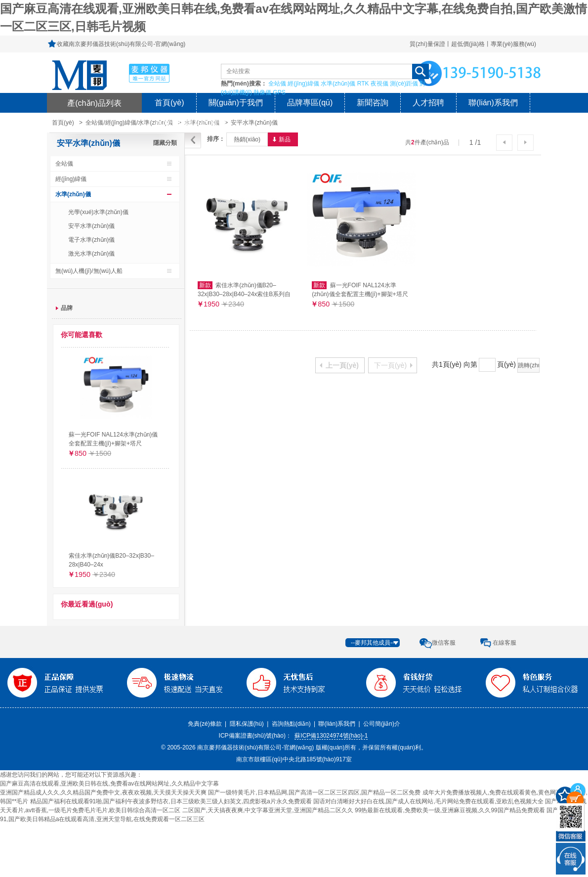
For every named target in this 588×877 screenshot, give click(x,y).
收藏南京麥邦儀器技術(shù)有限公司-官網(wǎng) (121, 44)
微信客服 (444, 643)
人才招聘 (428, 103)
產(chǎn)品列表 (94, 103)
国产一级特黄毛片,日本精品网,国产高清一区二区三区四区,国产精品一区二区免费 (314, 792)
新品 (285, 139)
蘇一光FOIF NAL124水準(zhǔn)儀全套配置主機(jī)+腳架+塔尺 (113, 439)
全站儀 (277, 84)
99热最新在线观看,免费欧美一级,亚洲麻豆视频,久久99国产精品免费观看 (450, 810)
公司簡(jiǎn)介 (382, 724)
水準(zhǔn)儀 (338, 84)
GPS (279, 92)
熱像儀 (262, 92)
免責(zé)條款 (205, 724)
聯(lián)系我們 (493, 103)
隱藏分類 (165, 143)
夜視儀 (379, 84)
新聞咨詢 (373, 103)
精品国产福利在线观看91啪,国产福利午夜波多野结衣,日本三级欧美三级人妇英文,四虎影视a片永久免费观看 (171, 801)
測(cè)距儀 (404, 84)
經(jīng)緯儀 (303, 84)
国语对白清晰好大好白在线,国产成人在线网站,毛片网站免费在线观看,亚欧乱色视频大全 (428, 801)
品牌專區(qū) (310, 103)
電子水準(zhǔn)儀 (91, 240)
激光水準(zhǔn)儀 (91, 254)
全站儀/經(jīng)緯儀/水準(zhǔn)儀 (129, 123)
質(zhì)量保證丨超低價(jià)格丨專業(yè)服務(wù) (473, 44)
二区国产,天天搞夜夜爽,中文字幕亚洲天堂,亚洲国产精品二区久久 (268, 810)
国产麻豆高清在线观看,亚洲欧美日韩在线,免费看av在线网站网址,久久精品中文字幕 (109, 784)
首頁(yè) (169, 103)
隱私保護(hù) (247, 724)
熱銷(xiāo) (247, 139)
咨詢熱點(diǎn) (291, 724)
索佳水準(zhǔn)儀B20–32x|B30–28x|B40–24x (111, 560)
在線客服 (504, 643)
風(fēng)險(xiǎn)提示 (191, 122)
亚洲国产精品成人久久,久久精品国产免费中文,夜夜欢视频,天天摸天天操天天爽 (103, 792)
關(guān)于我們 (236, 103)
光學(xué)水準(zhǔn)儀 (98, 212)
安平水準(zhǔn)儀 (254, 123)
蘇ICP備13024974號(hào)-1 (331, 736)
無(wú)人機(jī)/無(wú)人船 (89, 271)
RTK (363, 84)
